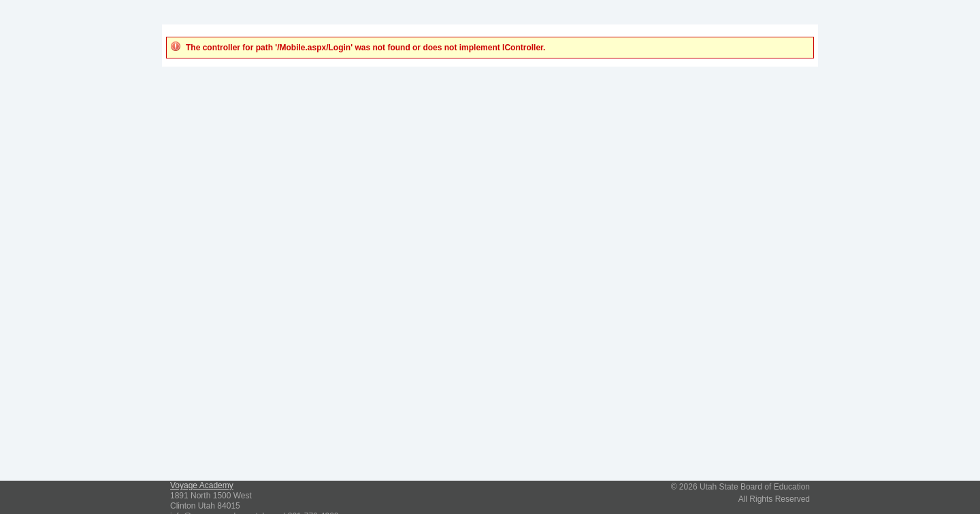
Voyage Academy (202, 485)
